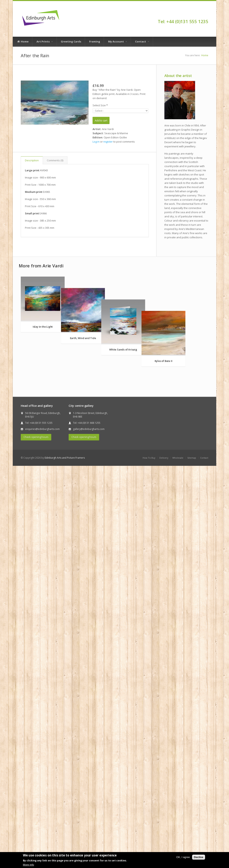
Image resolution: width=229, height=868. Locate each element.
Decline (199, 857)
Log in (96, 142)
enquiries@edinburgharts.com (42, 494)
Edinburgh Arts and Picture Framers (65, 523)
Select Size (100, 105)
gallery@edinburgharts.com (89, 494)
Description (32, 160)
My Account (118, 41)
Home (23, 42)
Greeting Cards (71, 41)
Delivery (164, 523)
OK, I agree (183, 857)
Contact (142, 41)
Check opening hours (36, 502)
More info (29, 865)
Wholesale (178, 523)
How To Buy (149, 523)
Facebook (206, 14)
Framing (95, 41)
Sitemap (192, 523)
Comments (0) (55, 160)
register (108, 142)
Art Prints (45, 41)
